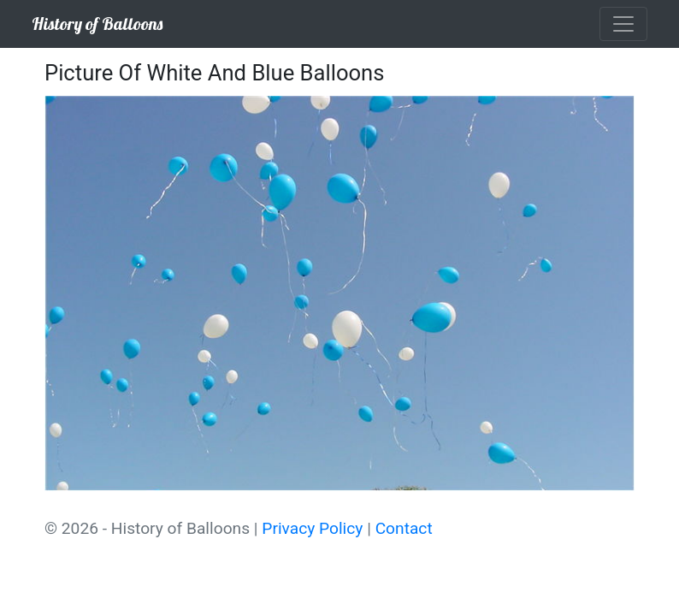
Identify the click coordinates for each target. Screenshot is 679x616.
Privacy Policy (312, 528)
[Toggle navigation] (623, 24)
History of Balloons (97, 24)
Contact (404, 528)
